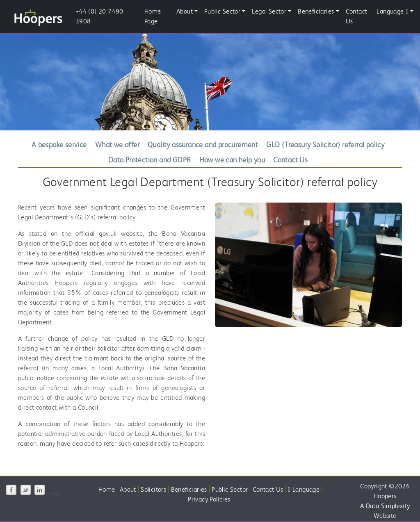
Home (107, 489)
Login (56, 493)
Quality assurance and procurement (203, 145)
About (128, 489)
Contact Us (357, 16)
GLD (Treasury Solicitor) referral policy (325, 145)
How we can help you (232, 160)
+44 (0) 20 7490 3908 (99, 16)
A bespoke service (59, 145)
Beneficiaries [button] (316, 11)
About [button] (185, 11)
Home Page (153, 16)
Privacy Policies (209, 499)
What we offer (117, 145)
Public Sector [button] (222, 11)
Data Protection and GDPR (150, 160)
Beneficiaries (189, 489)
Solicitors (153, 489)
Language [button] (392, 11)
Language (304, 489)
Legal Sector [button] (269, 11)
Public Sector (230, 489)
